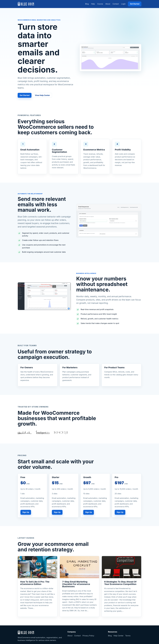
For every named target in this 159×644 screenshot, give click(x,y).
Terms (128, 636)
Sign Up (26, 512)
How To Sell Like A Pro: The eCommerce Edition (35, 583)
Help (93, 4)
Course (100, 4)
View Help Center (42, 95)
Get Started (135, 4)
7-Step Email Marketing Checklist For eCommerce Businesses (76, 584)
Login (123, 4)
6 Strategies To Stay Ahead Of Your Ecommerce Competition (120, 583)
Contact (116, 4)
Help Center (118, 636)
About (108, 4)
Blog (87, 4)
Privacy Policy (88, 636)
